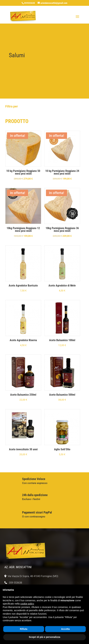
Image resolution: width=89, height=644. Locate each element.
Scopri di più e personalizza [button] (44, 637)
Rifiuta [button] (24, 629)
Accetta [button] (65, 629)
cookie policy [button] (27, 604)
